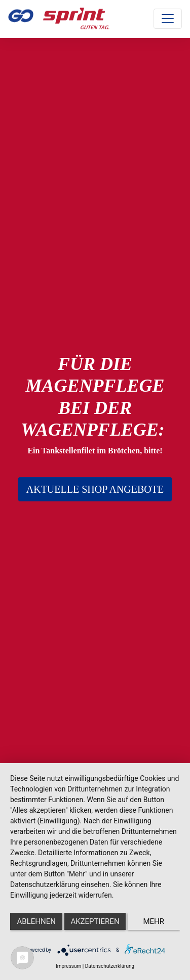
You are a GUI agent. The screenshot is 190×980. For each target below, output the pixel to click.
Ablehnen (36, 921)
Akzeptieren (95, 921)
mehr (154, 921)
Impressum (68, 966)
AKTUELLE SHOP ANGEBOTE (95, 489)
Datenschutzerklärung (110, 966)
